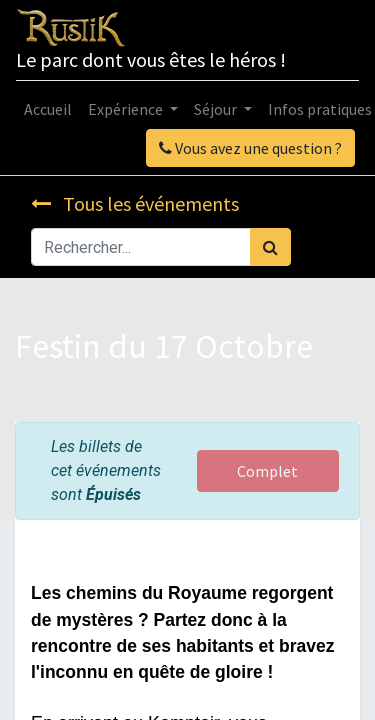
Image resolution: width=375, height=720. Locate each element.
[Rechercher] (270, 247)
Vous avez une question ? (250, 148)
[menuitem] (48, 109)
